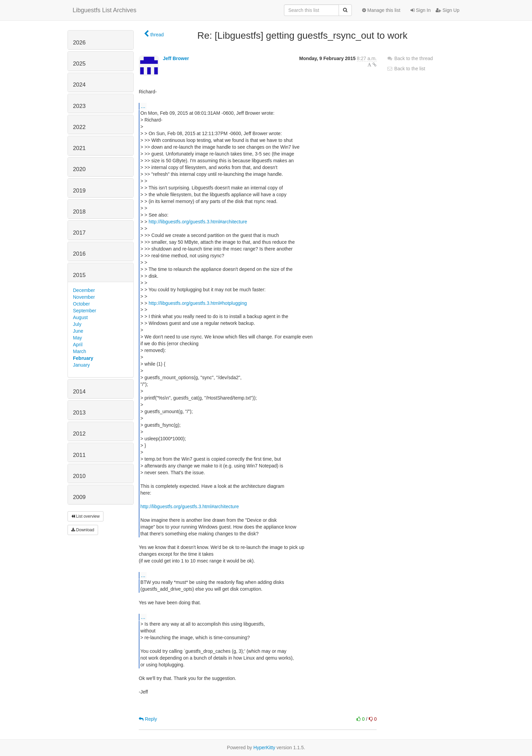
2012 (79, 434)
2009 (79, 497)
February (83, 358)
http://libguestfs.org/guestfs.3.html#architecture (198, 222)
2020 (79, 169)
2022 (79, 127)
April (78, 345)
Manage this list (381, 10)
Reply (148, 719)
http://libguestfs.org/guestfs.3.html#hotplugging (198, 303)
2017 (79, 233)
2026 (79, 43)
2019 (79, 191)
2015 (79, 275)
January (81, 365)
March (80, 351)
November (84, 297)
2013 (79, 413)
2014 (79, 392)
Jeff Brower (176, 58)
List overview (85, 516)
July (77, 324)
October (81, 304)
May (77, 338)
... (143, 106)
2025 (79, 64)
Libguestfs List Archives (104, 10)
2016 (79, 254)
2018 (79, 212)
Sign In (421, 10)
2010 (79, 476)
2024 (79, 85)
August (80, 317)
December (84, 290)
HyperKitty (264, 748)
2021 (79, 148)
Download (83, 530)
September (84, 311)
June (78, 331)
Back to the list (406, 69)
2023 (79, 106)
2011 (79, 455)
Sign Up (448, 10)
